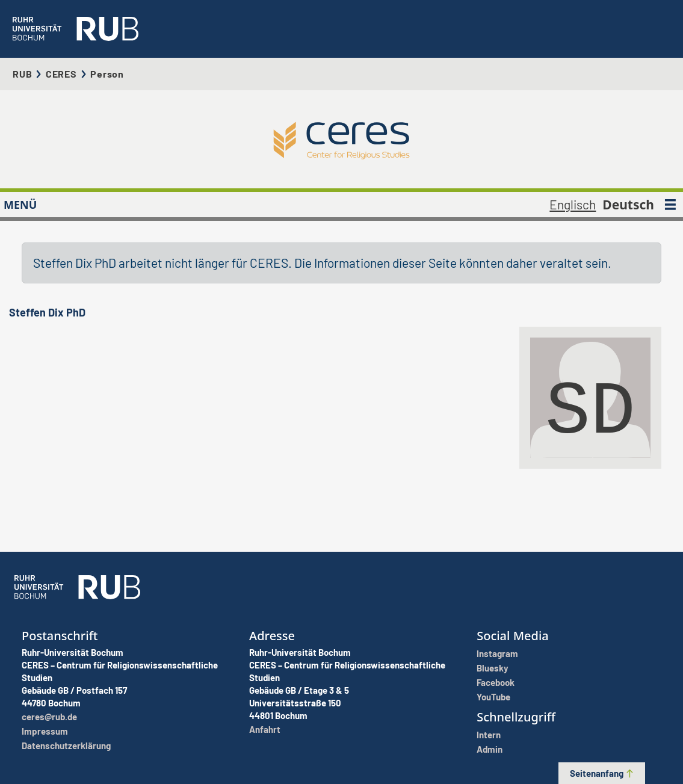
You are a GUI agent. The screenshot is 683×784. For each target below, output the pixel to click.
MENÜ (20, 205)
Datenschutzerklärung (66, 745)
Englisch (573, 204)
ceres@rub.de (49, 717)
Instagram (497, 653)
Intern (489, 735)
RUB (22, 74)
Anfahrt (265, 729)
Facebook (496, 682)
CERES (61, 74)
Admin (490, 749)
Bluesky (493, 668)
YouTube (493, 697)
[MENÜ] (670, 205)
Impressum (45, 731)
